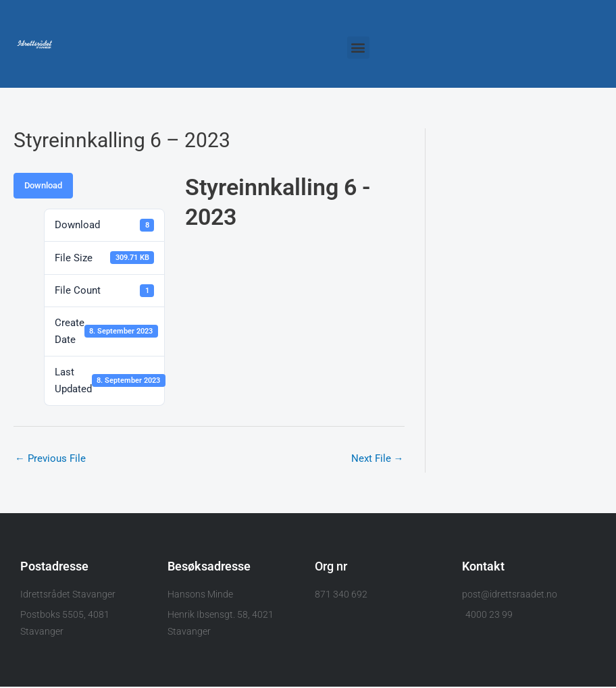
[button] (358, 48)
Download (43, 185)
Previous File (50, 458)
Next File (377, 458)
